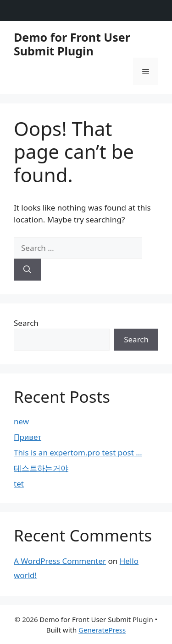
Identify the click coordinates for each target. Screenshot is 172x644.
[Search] (27, 270)
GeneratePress (102, 630)
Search (26, 323)
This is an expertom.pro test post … (78, 452)
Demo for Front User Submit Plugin (72, 44)
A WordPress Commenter (60, 561)
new (21, 421)
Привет (28, 437)
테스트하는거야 (41, 468)
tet (19, 484)
